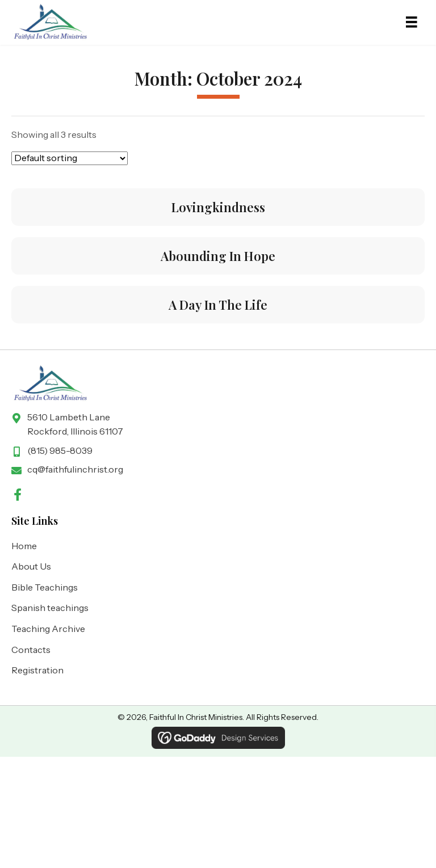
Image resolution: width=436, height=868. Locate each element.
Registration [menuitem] (37, 670)
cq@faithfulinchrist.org (75, 469)
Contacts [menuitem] (31, 650)
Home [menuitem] (24, 546)
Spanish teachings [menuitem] (50, 608)
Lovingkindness (218, 207)
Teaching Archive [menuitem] (48, 629)
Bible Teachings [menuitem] (45, 587)
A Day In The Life (218, 305)
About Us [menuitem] (31, 566)
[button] (18, 495)
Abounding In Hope (218, 256)
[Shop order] (70, 158)
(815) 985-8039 (60, 450)
